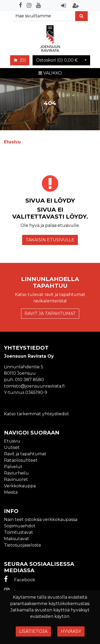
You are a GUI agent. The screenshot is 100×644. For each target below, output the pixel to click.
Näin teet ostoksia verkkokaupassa (41, 519)
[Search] (44, 16)
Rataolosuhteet (21, 460)
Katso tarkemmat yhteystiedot (37, 414)
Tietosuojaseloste (23, 545)
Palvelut (13, 467)
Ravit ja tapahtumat (50, 313)
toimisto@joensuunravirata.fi (34, 386)
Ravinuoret (16, 479)
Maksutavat (17, 539)
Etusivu (12, 441)
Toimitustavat (19, 532)
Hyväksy (71, 631)
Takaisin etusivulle (50, 240)
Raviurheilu (16, 473)
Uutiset (12, 447)
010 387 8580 (29, 380)
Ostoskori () (57, 60)
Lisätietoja (33, 631)
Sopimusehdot (20, 526)
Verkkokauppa (20, 486)
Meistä (11, 492)
